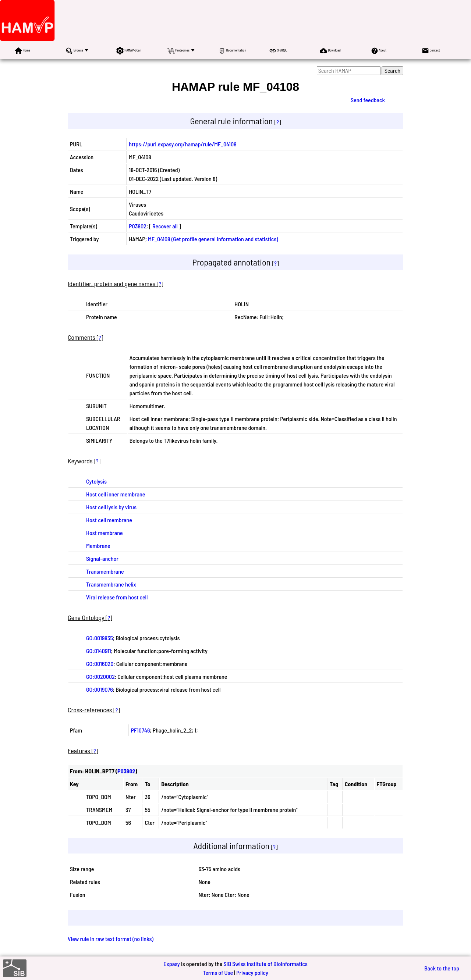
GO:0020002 (100, 676)
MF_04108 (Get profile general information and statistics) (213, 239)
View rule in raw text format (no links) (111, 939)
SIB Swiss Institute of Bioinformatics (265, 964)
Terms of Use (218, 972)
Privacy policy (252, 972)
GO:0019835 (100, 638)
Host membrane (105, 533)
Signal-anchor (102, 558)
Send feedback (368, 100)
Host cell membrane (109, 520)
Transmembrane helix (111, 584)
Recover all (165, 226)
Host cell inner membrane (116, 494)
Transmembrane (105, 571)
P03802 (137, 226)
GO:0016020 (100, 664)
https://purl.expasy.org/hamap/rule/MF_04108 (183, 144)
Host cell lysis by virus (111, 507)
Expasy (171, 964)
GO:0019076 (100, 689)
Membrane (98, 546)
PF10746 (141, 730)
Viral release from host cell (117, 597)
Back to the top (442, 968)
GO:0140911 (99, 651)
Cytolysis (96, 481)
